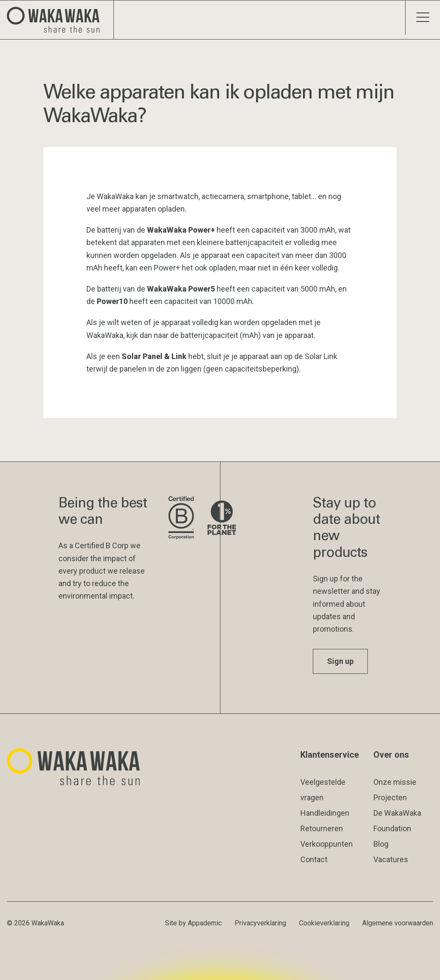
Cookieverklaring (324, 923)
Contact (314, 859)
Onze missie (395, 782)
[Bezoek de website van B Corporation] (181, 518)
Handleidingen (325, 813)
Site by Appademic (193, 923)
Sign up (340, 661)
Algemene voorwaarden (398, 923)
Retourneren (322, 828)
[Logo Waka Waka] (57, 20)
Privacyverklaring (260, 923)
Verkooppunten (327, 844)
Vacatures (391, 859)
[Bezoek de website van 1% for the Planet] (222, 518)
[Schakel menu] (423, 18)
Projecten (390, 797)
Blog (381, 844)
